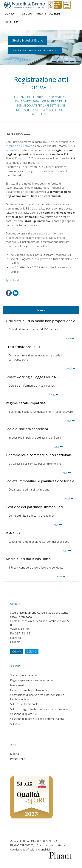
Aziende (55, 14)
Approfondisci (14, 280)
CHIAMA (17, 652)
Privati (41, 14)
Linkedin (15, 642)
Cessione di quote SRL (24, 714)
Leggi (68, 338)
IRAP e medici (18, 685)
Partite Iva (13, 22)
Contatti (12, 14)
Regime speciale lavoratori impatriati (32, 680)
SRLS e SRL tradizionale (24, 704)
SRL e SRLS (17, 724)
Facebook (16, 638)
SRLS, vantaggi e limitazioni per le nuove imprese (39, 709)
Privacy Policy (18, 759)
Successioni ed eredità (24, 675)
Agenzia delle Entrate (20, 146)
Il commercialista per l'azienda (29, 690)
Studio (27, 14)
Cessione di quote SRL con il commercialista (37, 719)
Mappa (15, 754)
